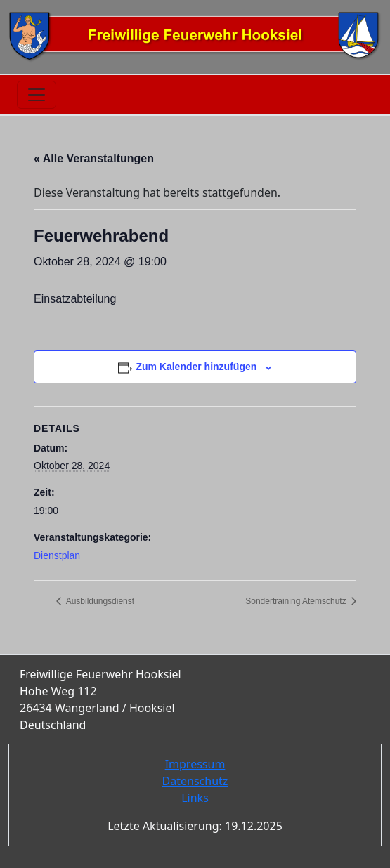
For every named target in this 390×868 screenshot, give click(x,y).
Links (195, 798)
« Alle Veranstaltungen (94, 158)
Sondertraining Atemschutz (297, 601)
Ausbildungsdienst (99, 601)
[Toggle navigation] (37, 95)
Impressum (195, 764)
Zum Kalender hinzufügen (196, 367)
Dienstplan (57, 555)
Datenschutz (195, 781)
